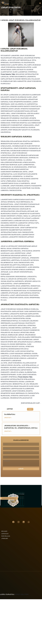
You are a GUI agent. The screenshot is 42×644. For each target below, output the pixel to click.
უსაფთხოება (10, 415)
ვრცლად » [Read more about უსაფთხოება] (8, 418)
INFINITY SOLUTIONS (22, 595)
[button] (40, 3)
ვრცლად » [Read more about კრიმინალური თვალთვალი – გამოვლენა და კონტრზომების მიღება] (8, 431)
